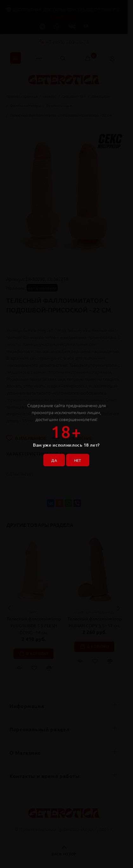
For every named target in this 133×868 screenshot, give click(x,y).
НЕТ (78, 460)
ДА (54, 460)
